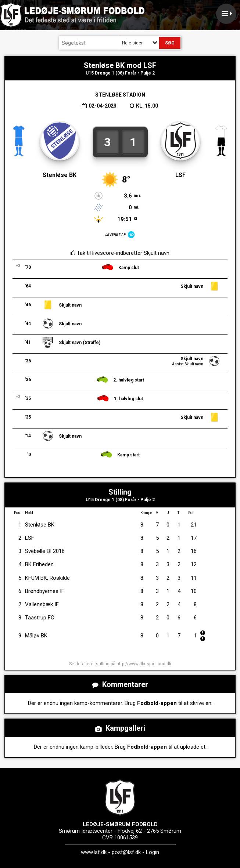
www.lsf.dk (94, 852)
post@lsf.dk (126, 852)
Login (153, 852)
